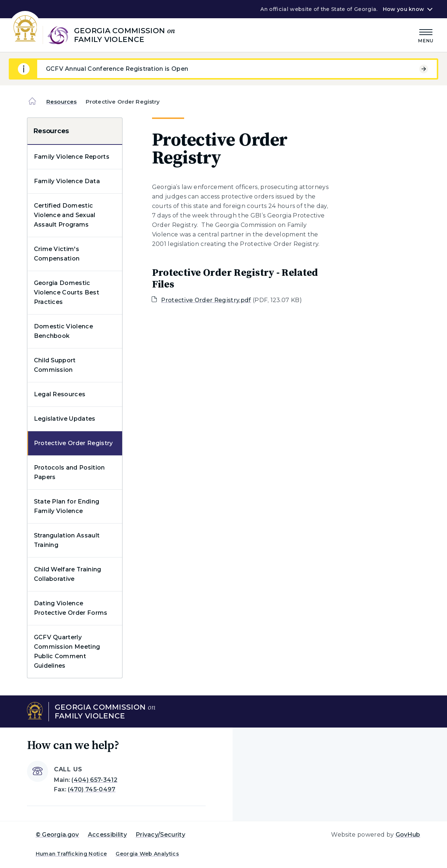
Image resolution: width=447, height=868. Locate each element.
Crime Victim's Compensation (57, 254)
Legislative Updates (65, 419)
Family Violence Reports (72, 157)
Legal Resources (60, 394)
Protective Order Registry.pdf (206, 300)
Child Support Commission (55, 365)
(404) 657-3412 (94, 780)
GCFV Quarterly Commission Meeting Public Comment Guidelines (67, 651)
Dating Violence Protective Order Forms (71, 608)
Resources (61, 102)
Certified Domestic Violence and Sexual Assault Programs (65, 215)
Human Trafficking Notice (71, 854)
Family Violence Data (67, 181)
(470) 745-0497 (92, 789)
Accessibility (107, 835)
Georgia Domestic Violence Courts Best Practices (67, 292)
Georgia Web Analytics (147, 854)
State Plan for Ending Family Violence (67, 506)
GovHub (408, 835)
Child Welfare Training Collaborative (68, 574)
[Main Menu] (426, 35)
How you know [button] (403, 9)
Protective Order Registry (73, 443)
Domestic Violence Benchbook (63, 331)
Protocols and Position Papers (69, 472)
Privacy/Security (160, 835)
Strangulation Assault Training (67, 540)
